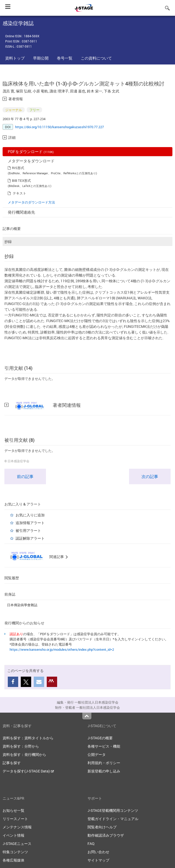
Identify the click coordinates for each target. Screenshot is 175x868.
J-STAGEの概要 (100, 738)
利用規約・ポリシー (104, 763)
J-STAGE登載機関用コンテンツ (113, 810)
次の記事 (150, 476)
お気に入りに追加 (30, 515)
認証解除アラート (30, 538)
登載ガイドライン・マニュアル (113, 819)
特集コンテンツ (15, 852)
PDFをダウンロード (31, 151)
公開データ (97, 754)
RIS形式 (18, 168)
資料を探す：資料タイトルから (28, 738)
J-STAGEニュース (17, 844)
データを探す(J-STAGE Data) (28, 771)
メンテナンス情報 (17, 827)
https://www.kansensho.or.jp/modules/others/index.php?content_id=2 (62, 649)
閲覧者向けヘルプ (102, 827)
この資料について (96, 58)
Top (87, 716)
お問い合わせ (98, 852)
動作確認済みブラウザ (106, 835)
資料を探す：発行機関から (24, 754)
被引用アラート (28, 530)
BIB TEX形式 (21, 180)
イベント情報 (14, 835)
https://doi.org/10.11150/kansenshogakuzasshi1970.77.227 (59, 127)
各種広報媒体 (14, 860)
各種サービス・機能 (104, 746)
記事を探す (12, 763)
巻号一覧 (65, 58)
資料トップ (15, 58)
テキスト (19, 193)
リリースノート (15, 819)
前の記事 (25, 476)
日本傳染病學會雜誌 (22, 605)
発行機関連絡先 (21, 212)
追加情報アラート (30, 523)
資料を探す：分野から (21, 746)
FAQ (91, 844)
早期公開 (41, 58)
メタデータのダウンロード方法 (31, 202)
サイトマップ (98, 860)
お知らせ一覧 (14, 810)
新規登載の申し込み (104, 771)
